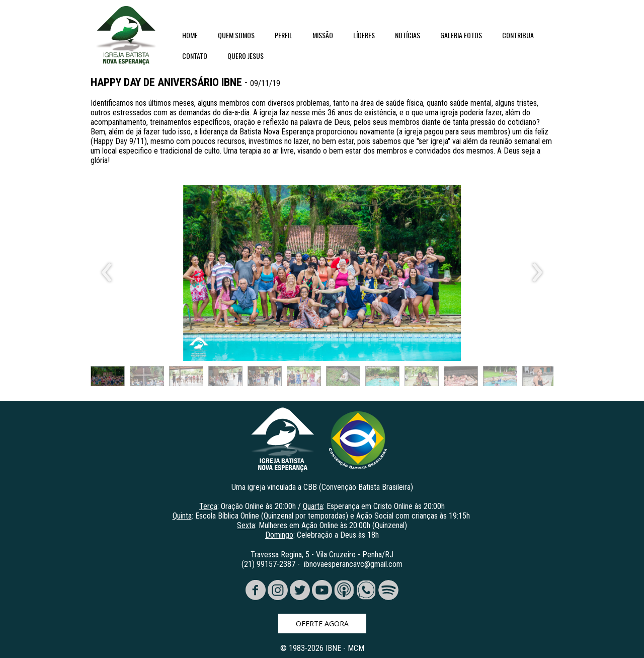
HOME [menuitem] (190, 35)
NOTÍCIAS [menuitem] (408, 35)
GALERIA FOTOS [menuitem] (461, 35)
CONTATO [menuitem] (195, 56)
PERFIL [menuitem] (284, 35)
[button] (108, 379)
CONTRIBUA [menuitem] (518, 35)
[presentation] (107, 273)
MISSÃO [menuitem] (323, 35)
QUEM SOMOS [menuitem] (236, 35)
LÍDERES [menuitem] (364, 35)
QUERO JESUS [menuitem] (246, 56)
